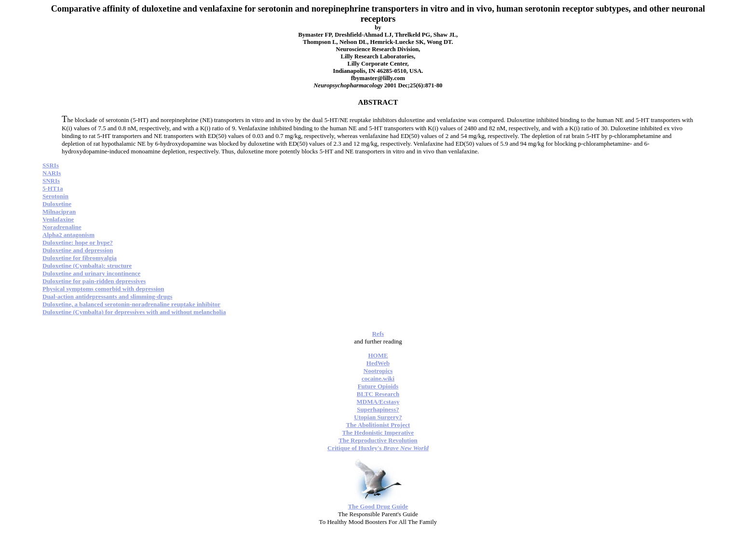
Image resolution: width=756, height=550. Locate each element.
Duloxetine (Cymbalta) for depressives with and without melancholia (134, 312)
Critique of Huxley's (378, 448)
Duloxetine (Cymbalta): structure (87, 266)
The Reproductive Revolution (378, 440)
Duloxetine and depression (78, 250)
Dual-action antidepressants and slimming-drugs (108, 296)
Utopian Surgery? (378, 417)
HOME (378, 355)
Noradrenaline (62, 227)
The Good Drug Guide (378, 506)
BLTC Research (378, 394)
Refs (378, 334)
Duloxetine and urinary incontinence (91, 273)
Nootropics (378, 371)
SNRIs (51, 181)
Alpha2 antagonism (68, 235)
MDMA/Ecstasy (378, 402)
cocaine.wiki (378, 378)
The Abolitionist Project (378, 425)
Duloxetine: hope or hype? (78, 242)
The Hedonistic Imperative (378, 433)
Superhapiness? (378, 409)
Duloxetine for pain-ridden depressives (94, 281)
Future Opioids (378, 386)
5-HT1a (53, 188)
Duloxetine (57, 204)
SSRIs (51, 165)
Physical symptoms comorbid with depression (103, 289)
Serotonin (55, 196)
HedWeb (378, 363)
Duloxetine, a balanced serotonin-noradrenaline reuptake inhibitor (131, 304)
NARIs (52, 173)
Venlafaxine (58, 219)
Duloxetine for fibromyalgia (80, 258)
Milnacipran (59, 212)
